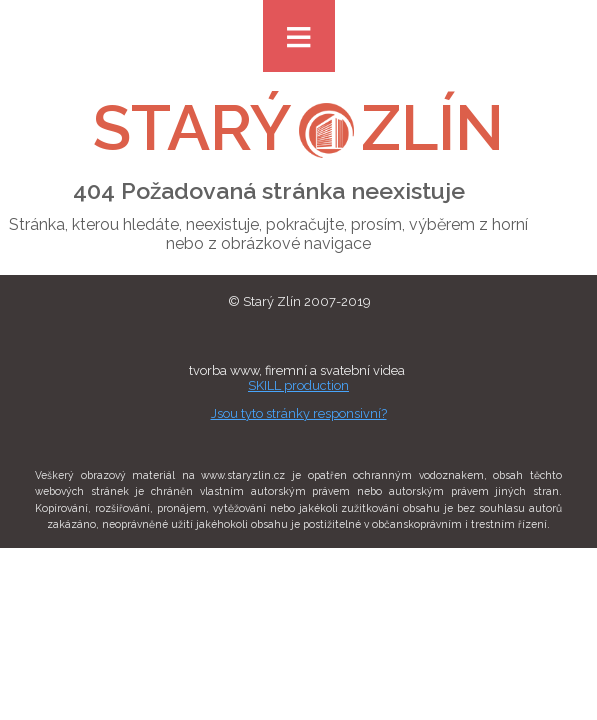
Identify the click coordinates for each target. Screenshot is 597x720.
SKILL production (298, 385)
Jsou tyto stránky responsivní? (299, 413)
